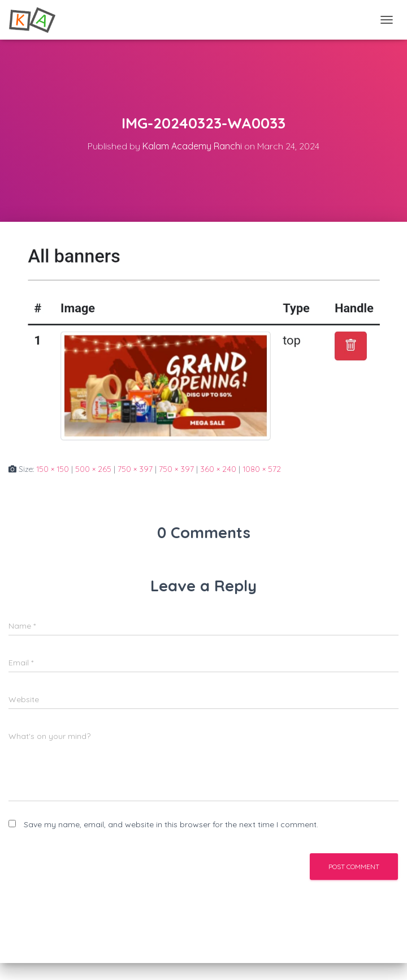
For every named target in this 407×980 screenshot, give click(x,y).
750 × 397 (135, 469)
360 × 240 (218, 469)
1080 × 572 (262, 469)
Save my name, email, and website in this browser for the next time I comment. (171, 824)
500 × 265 (93, 469)
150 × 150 (53, 469)
